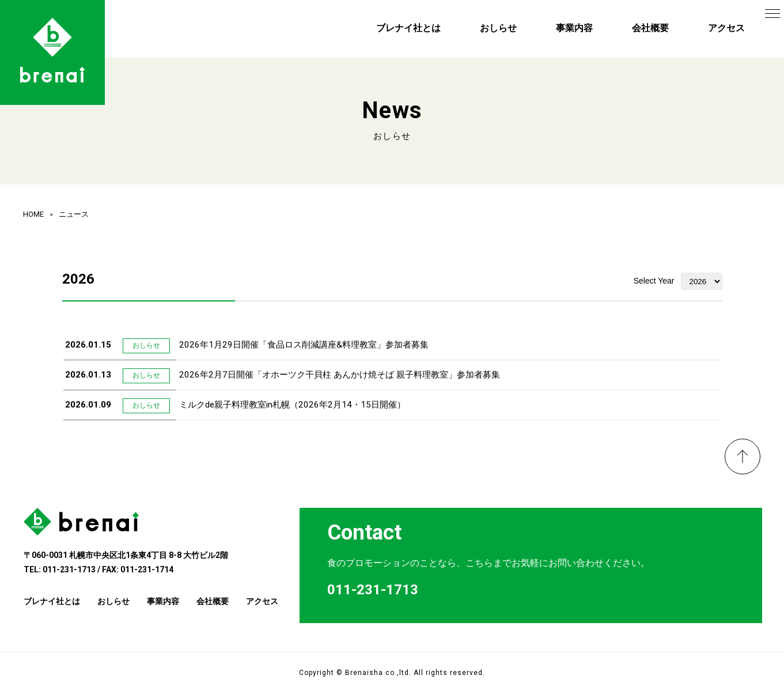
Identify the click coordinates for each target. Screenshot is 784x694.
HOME (33, 214)
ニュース (74, 214)
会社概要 (650, 28)
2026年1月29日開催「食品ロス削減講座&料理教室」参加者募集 (304, 345)
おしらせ (498, 28)
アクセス (726, 28)
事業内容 (574, 28)
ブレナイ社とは (408, 28)
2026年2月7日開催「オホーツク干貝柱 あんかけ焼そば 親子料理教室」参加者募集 (340, 375)
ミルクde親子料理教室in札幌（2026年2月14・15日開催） (292, 405)
